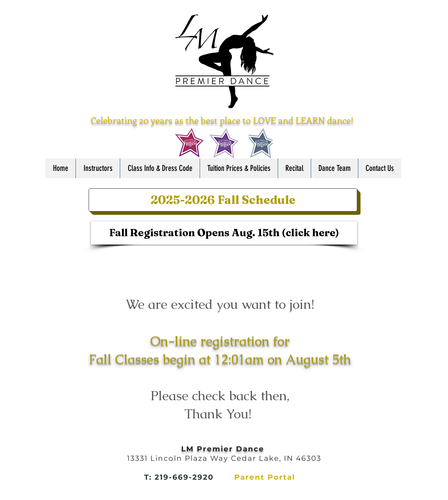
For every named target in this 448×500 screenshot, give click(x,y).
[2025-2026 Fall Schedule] (223, 200)
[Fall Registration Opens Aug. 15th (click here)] (224, 233)
